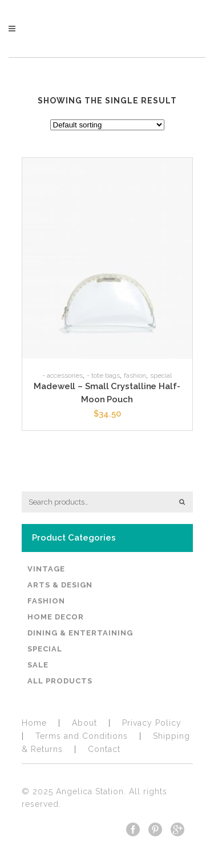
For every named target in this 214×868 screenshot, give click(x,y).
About (84, 723)
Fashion (135, 375)
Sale (38, 665)
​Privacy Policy (152, 723)
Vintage (46, 569)
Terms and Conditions (82, 736)
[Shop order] (107, 125)
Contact (104, 749)
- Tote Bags (103, 375)
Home (34, 723)
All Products (60, 681)
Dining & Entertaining (80, 633)
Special (161, 375)
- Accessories (62, 375)
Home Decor (56, 617)
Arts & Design (60, 585)
